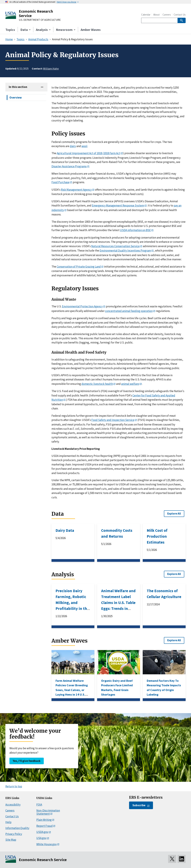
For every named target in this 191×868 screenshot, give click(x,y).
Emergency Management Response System (118, 205)
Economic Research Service (36, 13)
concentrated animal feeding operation (129, 311)
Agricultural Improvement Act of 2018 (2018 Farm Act (88, 153)
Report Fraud (45, 826)
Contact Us (180, 15)
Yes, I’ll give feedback (27, 761)
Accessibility (13, 805)
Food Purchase (60, 182)
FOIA (39, 805)
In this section (18, 87)
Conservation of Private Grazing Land (79, 267)
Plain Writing (44, 820)
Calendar (146, 15)
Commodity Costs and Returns (117, 533)
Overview (16, 98)
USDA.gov (42, 832)
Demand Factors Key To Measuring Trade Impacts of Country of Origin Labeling (164, 688)
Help (8, 822)
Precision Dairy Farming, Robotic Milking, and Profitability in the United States (72, 603)
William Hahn (51, 68)
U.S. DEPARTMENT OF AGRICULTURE (40, 20)
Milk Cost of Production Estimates (157, 536)
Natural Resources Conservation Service (115, 246)
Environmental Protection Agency (82, 306)
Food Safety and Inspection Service (113, 420)
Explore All (174, 514)
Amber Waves (91, 30)
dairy (73, 146)
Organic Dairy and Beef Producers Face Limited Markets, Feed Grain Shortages (117, 688)
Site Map (11, 840)
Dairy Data (65, 530)
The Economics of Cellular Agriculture (164, 594)
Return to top (14, 786)
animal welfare (130, 384)
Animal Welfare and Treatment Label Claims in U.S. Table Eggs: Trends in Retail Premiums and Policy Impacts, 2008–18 (118, 608)
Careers (167, 15)
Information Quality (17, 828)
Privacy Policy (14, 834)
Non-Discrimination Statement (48, 812)
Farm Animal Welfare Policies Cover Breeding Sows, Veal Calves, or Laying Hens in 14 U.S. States (72, 690)
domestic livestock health (97, 384)
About (157, 15)
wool (84, 146)
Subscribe (139, 805)
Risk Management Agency (76, 190)
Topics (10, 30)
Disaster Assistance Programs (69, 166)
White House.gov (47, 844)
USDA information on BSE (135, 230)
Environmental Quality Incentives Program (125, 251)
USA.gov (41, 838)
